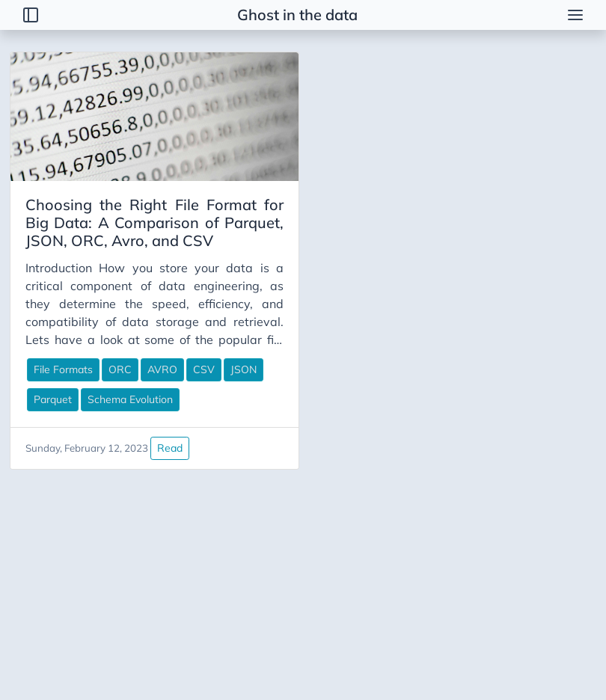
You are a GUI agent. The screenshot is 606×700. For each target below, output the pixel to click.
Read (170, 448)
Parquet (53, 399)
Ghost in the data (297, 15)
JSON (244, 369)
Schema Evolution (130, 399)
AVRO (162, 369)
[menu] (575, 15)
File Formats (63, 369)
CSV (204, 369)
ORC (120, 369)
